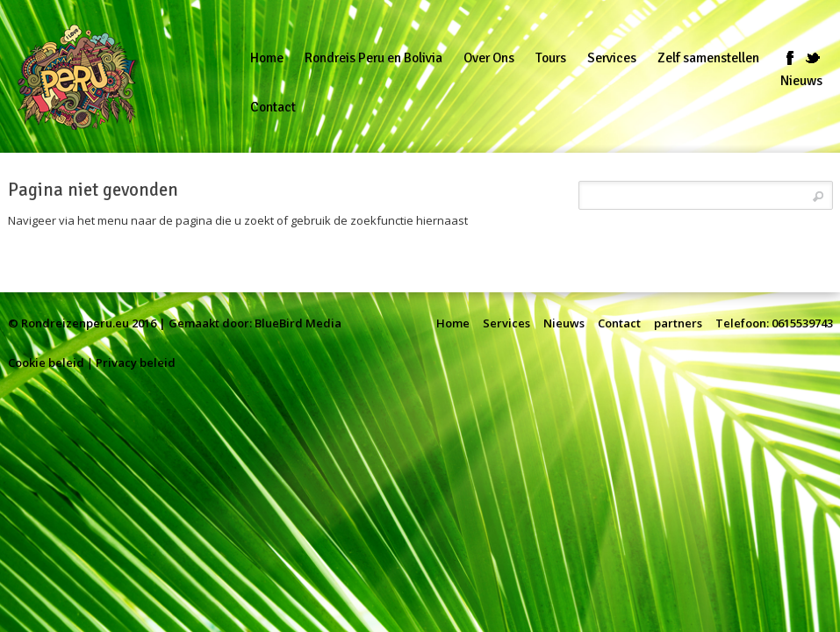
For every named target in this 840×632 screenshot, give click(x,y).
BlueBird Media (298, 323)
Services (506, 323)
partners (678, 323)
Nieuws (564, 323)
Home (453, 323)
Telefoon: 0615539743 (774, 323)
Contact (619, 323)
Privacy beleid (136, 363)
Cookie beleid (46, 363)
